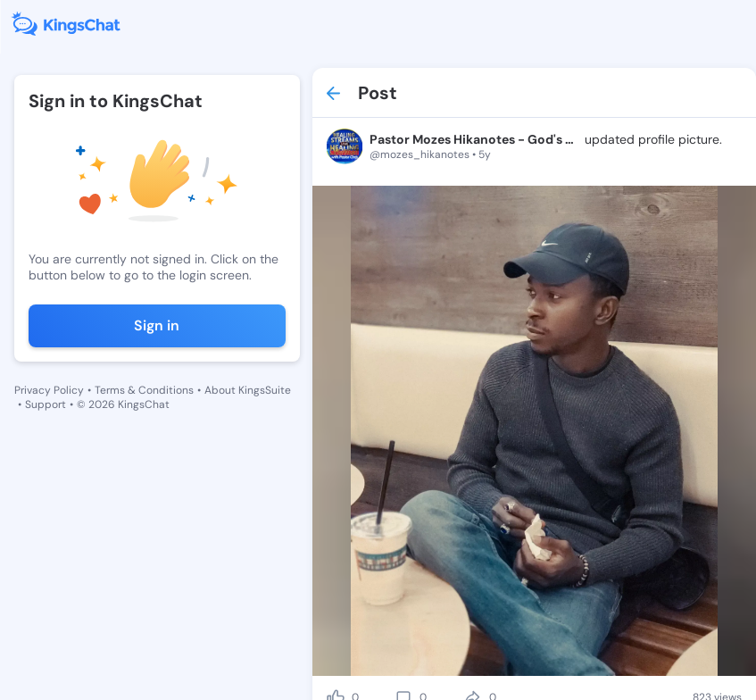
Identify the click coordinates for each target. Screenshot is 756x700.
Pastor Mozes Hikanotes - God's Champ (475, 139)
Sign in (157, 325)
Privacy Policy (49, 390)
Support (46, 404)
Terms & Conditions (144, 390)
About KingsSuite (248, 390)
